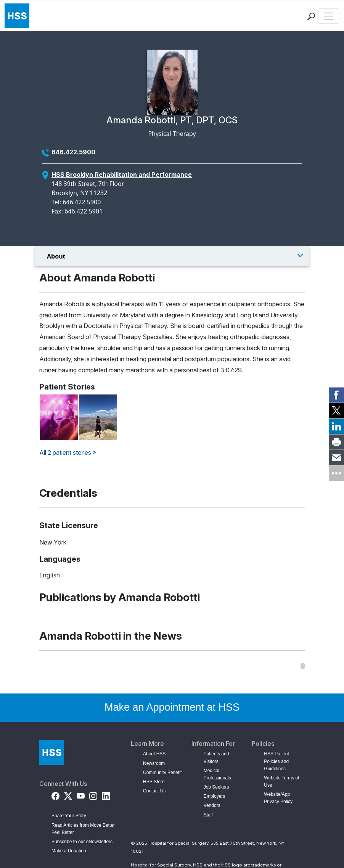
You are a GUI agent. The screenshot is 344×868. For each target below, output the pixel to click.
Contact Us (154, 791)
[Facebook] (55, 794)
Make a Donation (69, 851)
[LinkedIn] (106, 794)
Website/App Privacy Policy (278, 798)
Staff (208, 815)
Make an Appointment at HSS (172, 707)
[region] (172, 666)
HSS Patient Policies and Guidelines (276, 761)
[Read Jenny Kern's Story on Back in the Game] (59, 417)
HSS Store (154, 782)
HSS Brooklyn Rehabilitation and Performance (122, 175)
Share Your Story (69, 816)
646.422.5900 (73, 152)
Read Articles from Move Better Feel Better (83, 829)
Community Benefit (162, 773)
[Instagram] (93, 794)
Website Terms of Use (281, 782)
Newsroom (154, 763)
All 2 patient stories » (68, 453)
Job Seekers (216, 787)
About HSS (154, 754)
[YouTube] (81, 794)
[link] (336, 395)
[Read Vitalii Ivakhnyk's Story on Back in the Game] (98, 417)
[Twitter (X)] (68, 794)
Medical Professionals (217, 774)
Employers (215, 796)
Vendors (212, 805)
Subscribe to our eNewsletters (82, 842)
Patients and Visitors (216, 757)
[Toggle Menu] (172, 256)
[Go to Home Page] (52, 752)
